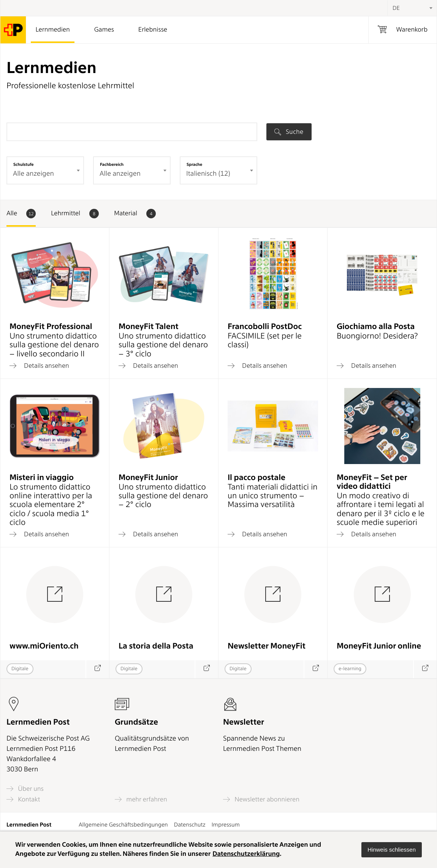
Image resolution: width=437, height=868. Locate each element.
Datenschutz (190, 825)
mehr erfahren (141, 799)
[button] (392, 850)
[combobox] (412, 8)
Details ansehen (39, 366)
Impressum (226, 825)
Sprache (194, 164)
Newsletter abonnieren (261, 799)
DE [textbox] (396, 8)
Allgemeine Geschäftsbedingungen (123, 825)
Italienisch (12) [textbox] (208, 174)
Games (104, 30)
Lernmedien (52, 30)
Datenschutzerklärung (246, 854)
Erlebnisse (153, 30)
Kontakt (23, 799)
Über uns (25, 789)
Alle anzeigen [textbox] (33, 174)
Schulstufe (24, 164)
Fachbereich (112, 164)
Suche (289, 132)
